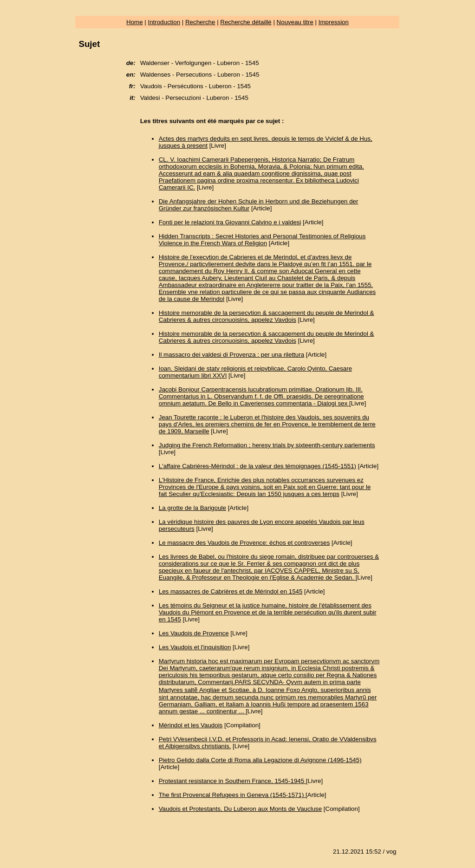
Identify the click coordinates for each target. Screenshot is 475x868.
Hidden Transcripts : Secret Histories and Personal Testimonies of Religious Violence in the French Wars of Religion (262, 240)
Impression (334, 22)
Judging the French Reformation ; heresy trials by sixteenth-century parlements (267, 445)
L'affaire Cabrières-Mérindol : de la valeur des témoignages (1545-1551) (257, 466)
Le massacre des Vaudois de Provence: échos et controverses (244, 543)
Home (135, 22)
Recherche (200, 22)
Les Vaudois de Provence (194, 633)
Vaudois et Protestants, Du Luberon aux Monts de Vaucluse (240, 809)
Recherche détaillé (246, 22)
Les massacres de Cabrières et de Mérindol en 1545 (231, 591)
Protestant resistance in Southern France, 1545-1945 (232, 781)
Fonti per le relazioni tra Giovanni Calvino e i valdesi (230, 222)
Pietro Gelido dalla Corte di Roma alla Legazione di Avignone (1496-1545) (260, 760)
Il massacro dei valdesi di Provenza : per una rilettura (231, 355)
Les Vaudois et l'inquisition (195, 647)
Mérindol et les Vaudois (191, 725)
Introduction (164, 22)
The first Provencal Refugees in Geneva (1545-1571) (232, 795)
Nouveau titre (295, 22)
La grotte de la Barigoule (192, 508)
